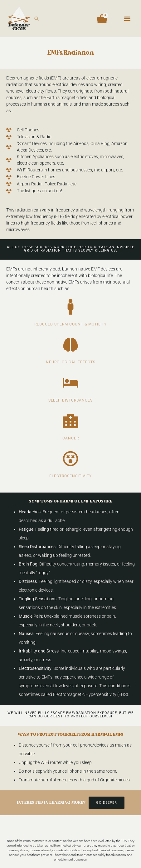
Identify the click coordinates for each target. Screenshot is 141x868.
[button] (37, 19)
